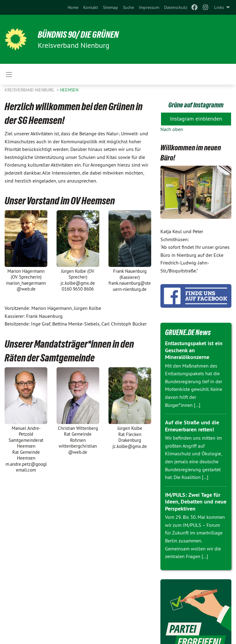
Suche (128, 7)
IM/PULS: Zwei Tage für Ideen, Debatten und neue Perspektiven (196, 502)
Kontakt (91, 7)
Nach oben (172, 129)
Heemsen (69, 90)
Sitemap (110, 7)
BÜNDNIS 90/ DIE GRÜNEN (81, 34)
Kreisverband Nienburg (30, 90)
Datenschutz (176, 7)
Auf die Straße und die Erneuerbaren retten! (192, 426)
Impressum (149, 7)
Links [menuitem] (219, 7)
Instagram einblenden (196, 119)
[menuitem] (73, 7)
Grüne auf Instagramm (196, 105)
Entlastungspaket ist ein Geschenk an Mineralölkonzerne (194, 350)
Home (73, 7)
